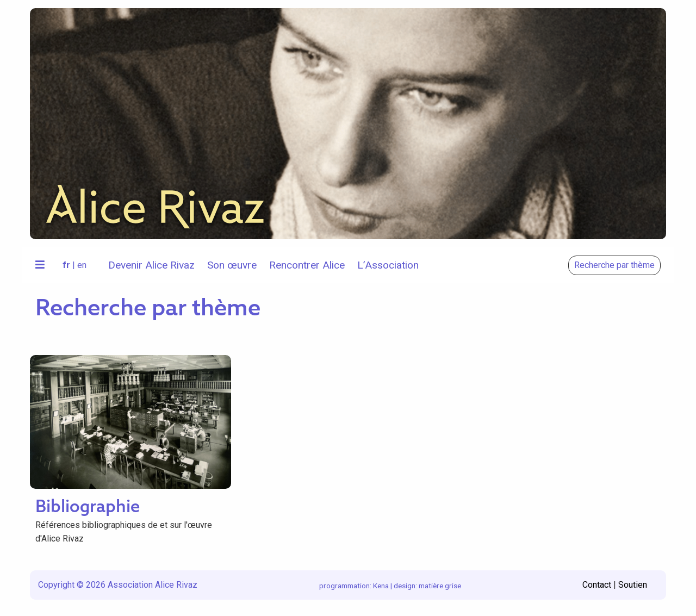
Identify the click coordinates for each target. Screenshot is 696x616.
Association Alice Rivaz (153, 585)
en (82, 265)
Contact (597, 585)
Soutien (633, 585)
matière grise (440, 586)
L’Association (388, 265)
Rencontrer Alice (307, 265)
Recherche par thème (614, 265)
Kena (381, 586)
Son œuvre (232, 265)
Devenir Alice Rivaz (151, 265)
